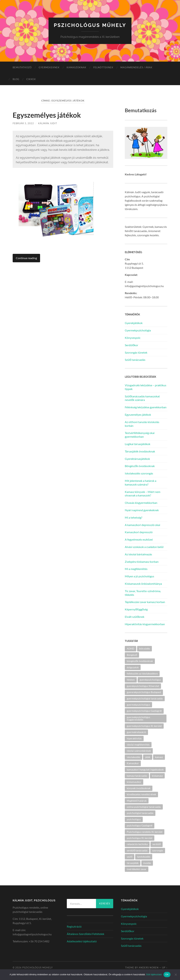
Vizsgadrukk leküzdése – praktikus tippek (146, 387)
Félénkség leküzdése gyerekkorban (146, 407)
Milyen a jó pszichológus (139, 576)
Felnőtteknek (103, 67)
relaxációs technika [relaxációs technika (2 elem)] (137, 844)
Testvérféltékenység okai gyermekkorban (140, 435)
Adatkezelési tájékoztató (82, 941)
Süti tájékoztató (154, 974)
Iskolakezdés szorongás (139, 473)
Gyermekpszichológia (138, 330)
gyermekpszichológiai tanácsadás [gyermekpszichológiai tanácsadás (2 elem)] (145, 698)
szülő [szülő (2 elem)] (130, 857)
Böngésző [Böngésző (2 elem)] (132, 655)
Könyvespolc (133, 338)
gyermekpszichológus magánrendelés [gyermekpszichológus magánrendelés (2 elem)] (138, 718)
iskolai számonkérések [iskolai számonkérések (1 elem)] (139, 751)
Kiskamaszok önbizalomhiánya (143, 584)
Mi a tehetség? (134, 517)
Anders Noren (149, 968)
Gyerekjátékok (134, 323)
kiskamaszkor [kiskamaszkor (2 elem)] (134, 782)
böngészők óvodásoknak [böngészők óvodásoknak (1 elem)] (140, 661)
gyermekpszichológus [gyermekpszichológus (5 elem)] (138, 705)
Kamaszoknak (76, 67)
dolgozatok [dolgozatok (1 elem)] (133, 667)
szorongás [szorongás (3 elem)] (158, 850)
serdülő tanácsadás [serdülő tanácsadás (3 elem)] (137, 850)
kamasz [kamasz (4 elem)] (159, 757)
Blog (16, 79)
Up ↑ (165, 968)
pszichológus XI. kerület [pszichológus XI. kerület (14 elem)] (140, 838)
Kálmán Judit (48, 123)
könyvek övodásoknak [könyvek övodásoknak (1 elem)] (139, 788)
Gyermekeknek (49, 67)
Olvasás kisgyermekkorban (141, 503)
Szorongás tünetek (136, 352)
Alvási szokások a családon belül (144, 547)
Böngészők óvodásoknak (140, 466)
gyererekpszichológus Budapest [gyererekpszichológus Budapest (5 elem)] (144, 692)
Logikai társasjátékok (138, 444)
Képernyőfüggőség (136, 609)
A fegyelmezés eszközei (139, 539)
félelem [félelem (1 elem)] (131, 680)
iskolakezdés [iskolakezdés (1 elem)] (134, 757)
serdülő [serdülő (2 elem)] (157, 844)
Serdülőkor (131, 345)
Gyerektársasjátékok (137, 459)
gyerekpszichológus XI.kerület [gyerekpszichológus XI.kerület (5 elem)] (143, 686)
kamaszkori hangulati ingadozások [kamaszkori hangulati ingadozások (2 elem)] (145, 770)
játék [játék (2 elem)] (148, 757)
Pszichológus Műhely (90, 25)
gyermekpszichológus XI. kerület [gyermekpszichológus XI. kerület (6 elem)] (144, 726)
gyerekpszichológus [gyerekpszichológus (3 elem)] (150, 680)
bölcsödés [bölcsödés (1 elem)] (144, 648)
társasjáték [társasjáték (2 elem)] (133, 863)
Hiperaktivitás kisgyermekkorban (145, 624)
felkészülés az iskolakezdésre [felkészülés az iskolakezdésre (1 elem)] (142, 673)
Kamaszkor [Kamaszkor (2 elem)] (133, 763)
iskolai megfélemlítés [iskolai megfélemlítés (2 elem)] (138, 745)
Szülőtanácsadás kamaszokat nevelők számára (142, 398)
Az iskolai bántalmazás (138, 554)
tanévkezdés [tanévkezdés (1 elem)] (144, 857)
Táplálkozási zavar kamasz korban (145, 602)
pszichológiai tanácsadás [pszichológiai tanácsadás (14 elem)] (140, 813)
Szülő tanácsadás (135, 360)
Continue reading (26, 258)
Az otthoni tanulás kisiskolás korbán (142, 424)
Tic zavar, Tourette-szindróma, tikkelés (143, 593)
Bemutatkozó (22, 67)
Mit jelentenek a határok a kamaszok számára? (141, 483)
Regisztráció (74, 926)
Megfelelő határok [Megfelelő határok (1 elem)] (137, 801)
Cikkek (31, 79)
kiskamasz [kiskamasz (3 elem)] (157, 776)
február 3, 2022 (23, 123)
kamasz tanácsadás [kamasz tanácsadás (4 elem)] (137, 776)
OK (167, 974)
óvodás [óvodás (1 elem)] (147, 863)
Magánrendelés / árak (136, 67)
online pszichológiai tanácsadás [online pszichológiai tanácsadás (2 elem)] (144, 807)
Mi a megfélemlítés (136, 569)
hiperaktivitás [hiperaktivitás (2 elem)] (134, 738)
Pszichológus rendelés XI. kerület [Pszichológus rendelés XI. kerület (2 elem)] (145, 832)
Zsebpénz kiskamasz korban (142, 562)
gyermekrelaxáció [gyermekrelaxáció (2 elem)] (136, 732)
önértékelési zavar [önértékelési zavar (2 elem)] (137, 869)
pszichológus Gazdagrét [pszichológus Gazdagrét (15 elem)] (140, 825)
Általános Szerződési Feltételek (86, 934)
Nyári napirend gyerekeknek (142, 510)
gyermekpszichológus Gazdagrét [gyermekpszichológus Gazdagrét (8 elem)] (144, 711)
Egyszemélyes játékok (47, 115)
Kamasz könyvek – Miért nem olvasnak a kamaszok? (143, 494)
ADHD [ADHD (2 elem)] (131, 648)
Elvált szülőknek (135, 617)
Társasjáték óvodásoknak (140, 451)
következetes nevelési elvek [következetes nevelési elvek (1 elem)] (141, 794)
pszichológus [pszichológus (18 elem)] (134, 819)
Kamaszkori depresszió (139, 532)
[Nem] (176, 975)
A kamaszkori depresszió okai (142, 525)
